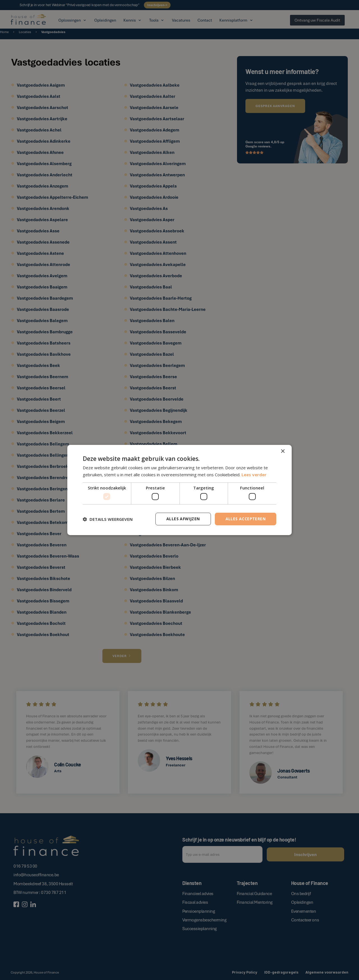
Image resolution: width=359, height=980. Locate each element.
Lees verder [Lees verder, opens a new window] (254, 475)
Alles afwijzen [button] (183, 519)
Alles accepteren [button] (246, 519)
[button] (108, 519)
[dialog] (179, 490)
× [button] (283, 451)
